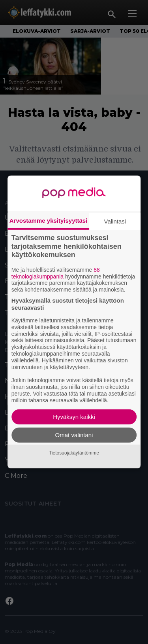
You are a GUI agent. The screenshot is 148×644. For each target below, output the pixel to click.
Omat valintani (74, 435)
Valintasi (115, 221)
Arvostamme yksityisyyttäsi (49, 221)
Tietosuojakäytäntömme (74, 453)
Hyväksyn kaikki (74, 417)
